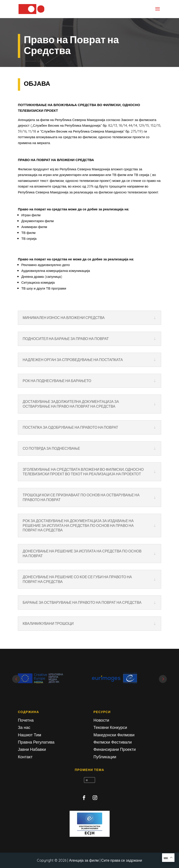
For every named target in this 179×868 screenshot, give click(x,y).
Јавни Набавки (32, 749)
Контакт (25, 757)
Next (163, 679)
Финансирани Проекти (114, 749)
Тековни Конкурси (110, 727)
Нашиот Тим (29, 735)
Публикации (105, 757)
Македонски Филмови (114, 735)
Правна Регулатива (36, 742)
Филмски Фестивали (112, 742)
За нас (24, 727)
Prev (16, 679)
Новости (101, 720)
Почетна (26, 720)
